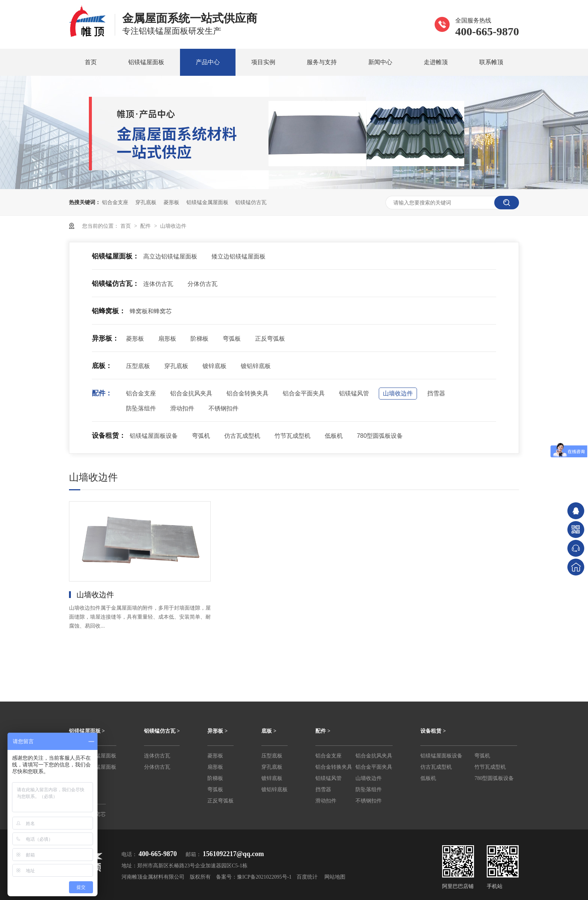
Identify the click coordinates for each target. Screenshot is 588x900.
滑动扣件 (182, 408)
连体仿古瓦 (158, 284)
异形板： (105, 338)
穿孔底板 (146, 202)
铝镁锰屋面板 (146, 62)
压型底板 (138, 366)
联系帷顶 (491, 62)
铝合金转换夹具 (247, 393)
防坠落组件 (141, 408)
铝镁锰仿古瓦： (115, 284)
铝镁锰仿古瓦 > (162, 731)
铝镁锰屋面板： (115, 256)
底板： (102, 366)
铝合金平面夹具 (304, 393)
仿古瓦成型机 (242, 436)
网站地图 (335, 877)
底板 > (269, 731)
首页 (91, 62)
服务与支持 (322, 62)
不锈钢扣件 (223, 408)
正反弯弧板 (270, 339)
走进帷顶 (436, 62)
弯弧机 (201, 436)
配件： (102, 393)
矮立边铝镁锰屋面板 (238, 256)
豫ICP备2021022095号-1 (264, 877)
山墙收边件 (173, 226)
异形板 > (217, 731)
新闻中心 (380, 62)
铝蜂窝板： (109, 311)
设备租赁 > (433, 731)
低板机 (334, 436)
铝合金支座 (115, 202)
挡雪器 (436, 393)
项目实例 (263, 62)
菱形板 (171, 202)
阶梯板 (199, 339)
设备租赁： (109, 436)
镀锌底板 (214, 366)
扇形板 (167, 339)
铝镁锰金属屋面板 (207, 202)
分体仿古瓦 (202, 284)
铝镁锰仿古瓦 (251, 202)
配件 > (323, 731)
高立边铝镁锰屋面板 (170, 256)
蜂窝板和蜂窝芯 (151, 311)
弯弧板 (232, 339)
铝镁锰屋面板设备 (154, 436)
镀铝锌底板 (256, 366)
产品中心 (208, 62)
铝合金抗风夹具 (191, 393)
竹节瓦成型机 (292, 436)
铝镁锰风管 (354, 393)
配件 (146, 226)
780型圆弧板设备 (380, 436)
